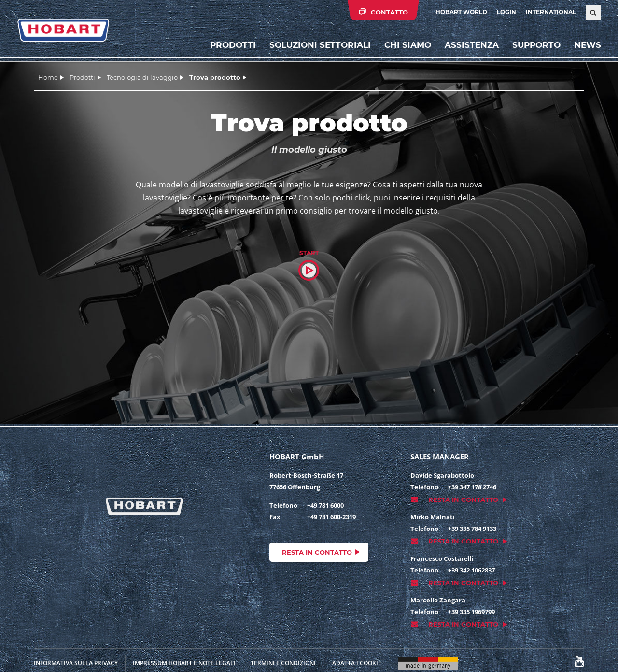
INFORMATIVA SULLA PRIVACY (76, 663)
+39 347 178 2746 (472, 487)
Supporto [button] (536, 46)
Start (309, 253)
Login (506, 12)
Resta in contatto (317, 552)
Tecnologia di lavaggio (142, 77)
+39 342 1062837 (471, 570)
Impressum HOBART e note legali (184, 663)
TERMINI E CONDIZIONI (283, 663)
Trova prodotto (215, 77)
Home (48, 77)
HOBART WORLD (461, 12)
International (551, 12)
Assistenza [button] (471, 46)
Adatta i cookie (357, 663)
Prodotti (232, 46)
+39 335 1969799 (471, 612)
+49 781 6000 (325, 505)
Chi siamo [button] (407, 46)
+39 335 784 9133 (472, 529)
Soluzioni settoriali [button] (320, 46)
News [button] (587, 46)
